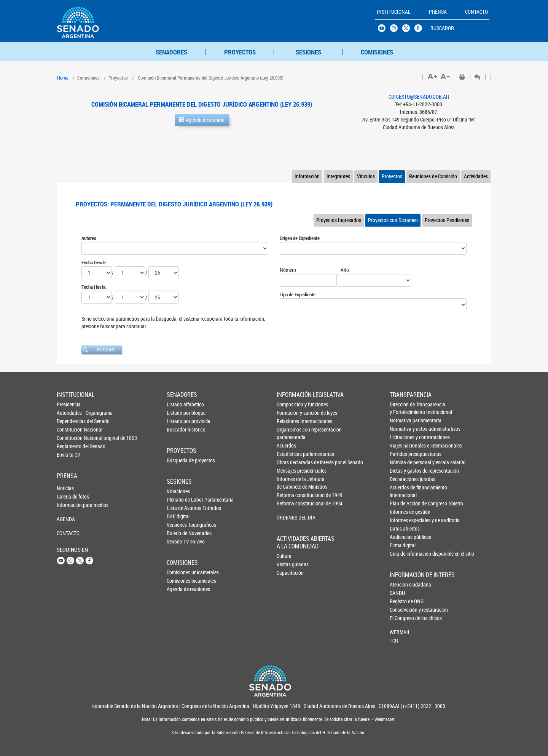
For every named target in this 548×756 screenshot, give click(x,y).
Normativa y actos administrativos (402, 429)
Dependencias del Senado (69, 421)
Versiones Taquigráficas (179, 525)
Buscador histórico (179, 429)
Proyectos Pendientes (447, 220)
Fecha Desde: (94, 262)
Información (307, 176)
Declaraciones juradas (402, 479)
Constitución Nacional (69, 429)
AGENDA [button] (66, 519)
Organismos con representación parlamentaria (290, 433)
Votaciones (178, 491)
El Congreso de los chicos (402, 618)
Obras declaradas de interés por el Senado (290, 462)
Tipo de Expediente (298, 294)
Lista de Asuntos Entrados (179, 508)
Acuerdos (286, 445)
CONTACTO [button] (476, 12)
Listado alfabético (179, 404)
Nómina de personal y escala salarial (402, 462)
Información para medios (69, 505)
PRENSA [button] (438, 12)
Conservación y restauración (402, 610)
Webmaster (384, 719)
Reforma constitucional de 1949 (290, 495)
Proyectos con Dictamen (393, 220)
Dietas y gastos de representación (402, 471)
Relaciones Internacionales (290, 421)
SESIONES (308, 52)
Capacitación (289, 573)
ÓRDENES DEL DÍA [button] (290, 517)
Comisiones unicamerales (179, 572)
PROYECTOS (240, 52)
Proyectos (392, 176)
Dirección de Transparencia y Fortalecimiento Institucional (402, 408)
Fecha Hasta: (94, 287)
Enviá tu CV (68, 455)
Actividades (476, 176)
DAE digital (178, 516)
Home (63, 78)
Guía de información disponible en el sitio (402, 554)
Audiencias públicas (402, 537)
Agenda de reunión (202, 120)
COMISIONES (377, 52)
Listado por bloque (179, 413)
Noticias (65, 488)
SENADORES (171, 52)
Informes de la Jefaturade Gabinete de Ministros (290, 483)
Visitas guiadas (289, 564)
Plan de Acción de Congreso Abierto (402, 503)
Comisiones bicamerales (179, 581)
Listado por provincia (179, 421)
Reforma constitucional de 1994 (290, 503)
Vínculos (366, 176)
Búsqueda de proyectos (179, 460)
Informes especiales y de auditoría (402, 520)
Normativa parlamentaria (402, 420)
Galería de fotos (69, 496)
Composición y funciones (290, 404)
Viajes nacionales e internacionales (402, 445)
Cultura (284, 556)
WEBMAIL (400, 632)
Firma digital (402, 545)
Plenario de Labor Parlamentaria (179, 499)
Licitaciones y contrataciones (402, 437)
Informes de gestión (402, 512)
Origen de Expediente (300, 238)
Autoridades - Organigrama (69, 413)
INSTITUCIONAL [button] (394, 12)
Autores (89, 238)
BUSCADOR (442, 28)
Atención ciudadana (402, 584)
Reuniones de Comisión (433, 176)
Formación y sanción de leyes (290, 413)
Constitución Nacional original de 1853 (69, 438)
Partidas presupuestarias (402, 454)
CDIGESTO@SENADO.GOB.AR (419, 97)
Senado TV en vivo (179, 541)
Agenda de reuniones (179, 589)
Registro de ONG (402, 601)
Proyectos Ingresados (339, 220)
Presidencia (69, 404)
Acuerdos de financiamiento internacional (402, 491)
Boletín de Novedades (179, 533)
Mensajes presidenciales (290, 471)
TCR (394, 640)
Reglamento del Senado (69, 446)
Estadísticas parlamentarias (290, 454)
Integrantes (338, 176)
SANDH (397, 593)
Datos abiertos (402, 528)
